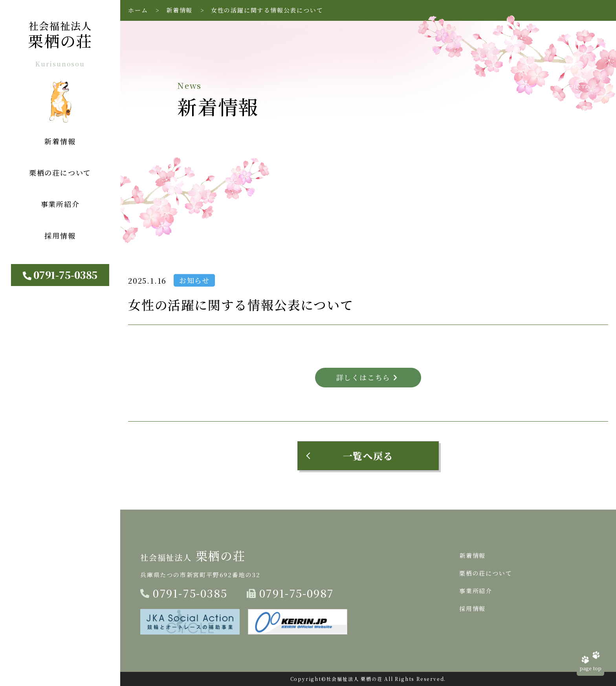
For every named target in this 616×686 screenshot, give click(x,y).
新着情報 (179, 10)
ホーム (138, 10)
